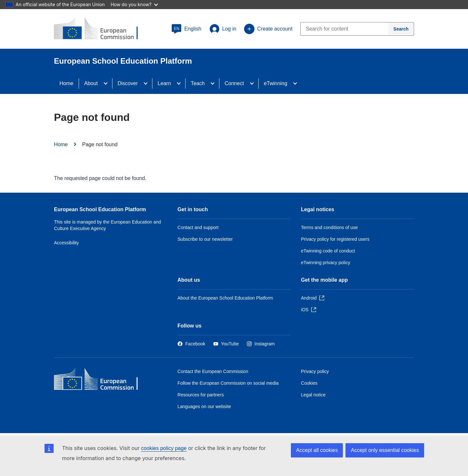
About (91, 83)
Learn (164, 83)
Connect (234, 83)
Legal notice (313, 395)
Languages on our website (204, 406)
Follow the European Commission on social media (228, 383)
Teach (198, 83)
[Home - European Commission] (101, 381)
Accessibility (66, 243)
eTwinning (276, 83)
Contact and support (198, 227)
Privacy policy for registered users (335, 239)
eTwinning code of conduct (328, 251)
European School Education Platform (100, 209)
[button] (186, 29)
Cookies (309, 383)
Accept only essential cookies (385, 450)
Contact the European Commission (213, 371)
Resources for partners (201, 395)
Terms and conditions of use (329, 227)
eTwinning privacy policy (325, 263)
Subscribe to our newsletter (205, 239)
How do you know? (134, 4)
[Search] (401, 29)
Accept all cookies (317, 450)
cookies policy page (164, 448)
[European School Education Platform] (101, 29)
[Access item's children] (108, 84)
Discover (128, 83)
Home (66, 83)
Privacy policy (315, 371)
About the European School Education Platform (225, 298)
